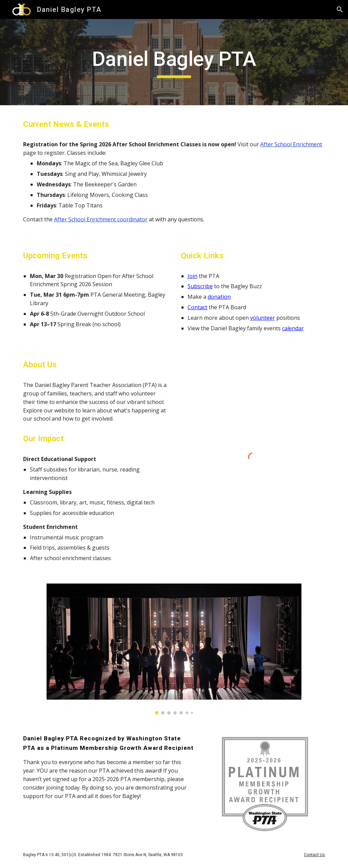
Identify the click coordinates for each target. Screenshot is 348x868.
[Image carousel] (174, 649)
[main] (174, 62)
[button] (340, 10)
